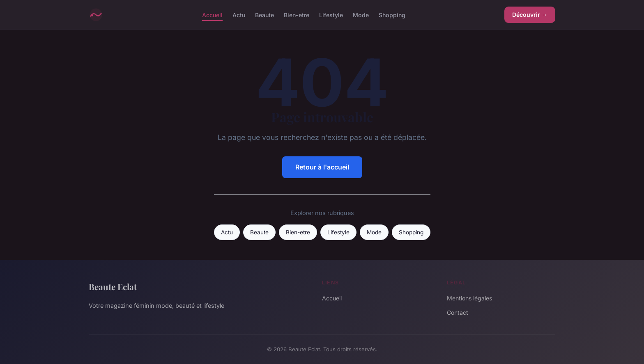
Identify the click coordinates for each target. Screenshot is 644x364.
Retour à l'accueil (322, 167)
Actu (239, 15)
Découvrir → (530, 15)
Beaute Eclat (113, 286)
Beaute (264, 15)
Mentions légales (469, 298)
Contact (458, 312)
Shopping (392, 15)
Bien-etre (297, 15)
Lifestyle (331, 15)
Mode (361, 15)
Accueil (212, 15)
